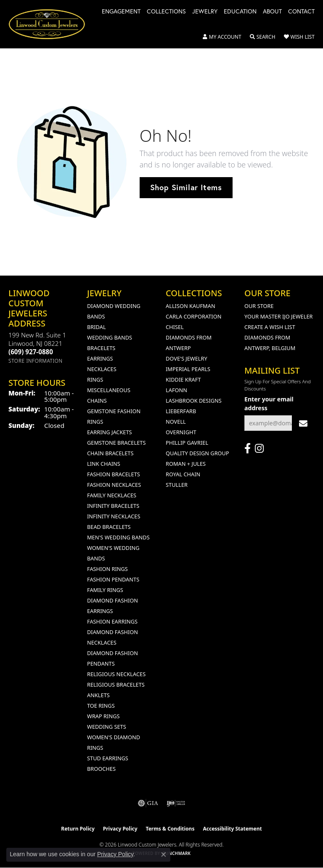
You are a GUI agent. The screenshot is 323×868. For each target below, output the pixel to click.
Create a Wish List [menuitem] (270, 327)
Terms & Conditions (170, 829)
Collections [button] (166, 12)
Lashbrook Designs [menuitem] (194, 401)
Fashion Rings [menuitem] (107, 569)
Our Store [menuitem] (259, 306)
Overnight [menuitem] (181, 432)
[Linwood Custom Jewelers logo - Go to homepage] (51, 24)
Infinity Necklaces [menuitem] (114, 516)
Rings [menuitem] (95, 380)
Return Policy (78, 829)
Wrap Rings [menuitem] (103, 716)
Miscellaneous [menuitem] (109, 390)
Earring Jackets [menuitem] (110, 432)
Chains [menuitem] (97, 401)
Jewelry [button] (205, 12)
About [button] (272, 12)
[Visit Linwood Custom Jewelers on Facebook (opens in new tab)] (248, 449)
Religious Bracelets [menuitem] (116, 685)
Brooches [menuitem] (101, 769)
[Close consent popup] (164, 855)
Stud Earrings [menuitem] (108, 758)
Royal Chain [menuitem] (183, 474)
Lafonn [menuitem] (176, 390)
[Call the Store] (31, 352)
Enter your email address (269, 403)
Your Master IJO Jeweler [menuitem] (279, 316)
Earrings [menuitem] (100, 358)
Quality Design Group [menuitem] (197, 453)
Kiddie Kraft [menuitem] (183, 380)
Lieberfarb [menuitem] (181, 411)
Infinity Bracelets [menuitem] (113, 506)
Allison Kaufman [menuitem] (191, 306)
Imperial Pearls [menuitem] (188, 369)
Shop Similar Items (186, 187)
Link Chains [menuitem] (104, 464)
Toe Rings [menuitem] (101, 706)
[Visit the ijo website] (176, 803)
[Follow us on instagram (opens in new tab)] (259, 449)
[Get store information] (36, 361)
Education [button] (240, 12)
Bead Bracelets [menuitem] (109, 527)
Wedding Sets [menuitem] (107, 727)
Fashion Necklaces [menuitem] (114, 485)
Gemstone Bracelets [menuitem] (116, 443)
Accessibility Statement (232, 829)
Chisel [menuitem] (175, 327)
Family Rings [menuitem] (105, 590)
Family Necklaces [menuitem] (112, 495)
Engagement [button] (121, 12)
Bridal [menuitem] (97, 327)
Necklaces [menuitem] (102, 369)
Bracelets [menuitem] (101, 348)
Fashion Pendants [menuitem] (113, 579)
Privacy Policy (120, 829)
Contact (301, 12)
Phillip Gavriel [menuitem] (187, 443)
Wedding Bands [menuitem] (110, 337)
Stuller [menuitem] (177, 485)
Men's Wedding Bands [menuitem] (118, 537)
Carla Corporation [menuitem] (193, 316)
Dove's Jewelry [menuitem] (187, 358)
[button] (222, 37)
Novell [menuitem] (176, 422)
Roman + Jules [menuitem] (186, 464)
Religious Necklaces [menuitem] (116, 674)
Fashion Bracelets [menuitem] (114, 474)
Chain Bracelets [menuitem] (110, 453)
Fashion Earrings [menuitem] (112, 621)
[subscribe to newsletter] (303, 423)
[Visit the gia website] (148, 803)
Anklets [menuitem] (98, 695)
